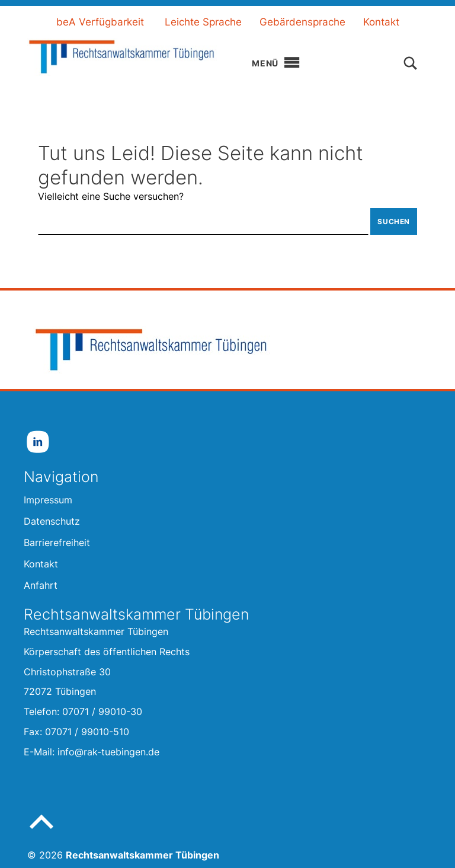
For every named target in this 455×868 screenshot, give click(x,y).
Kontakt (381, 22)
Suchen (394, 221)
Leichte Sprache (203, 22)
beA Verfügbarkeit (100, 22)
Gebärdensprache (302, 22)
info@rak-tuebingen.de (108, 752)
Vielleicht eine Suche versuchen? (111, 196)
